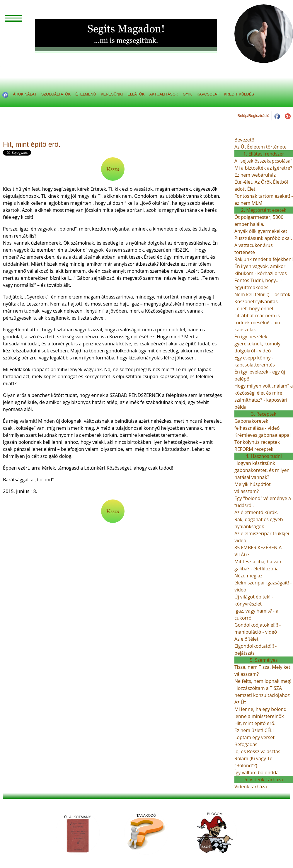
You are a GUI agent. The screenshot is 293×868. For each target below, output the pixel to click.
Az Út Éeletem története (260, 147)
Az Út (240, 702)
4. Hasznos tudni (264, 456)
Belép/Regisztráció (253, 116)
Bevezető (244, 140)
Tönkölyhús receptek (257, 442)
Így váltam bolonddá (257, 772)
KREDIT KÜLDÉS (239, 94)
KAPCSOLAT (208, 94)
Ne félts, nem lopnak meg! (263, 681)
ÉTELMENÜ (86, 94)
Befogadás (246, 744)
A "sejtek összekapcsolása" (263, 161)
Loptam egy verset (254, 737)
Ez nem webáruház (255, 175)
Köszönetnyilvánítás (256, 301)
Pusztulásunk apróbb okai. (263, 238)
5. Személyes (264, 660)
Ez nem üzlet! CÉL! (254, 730)
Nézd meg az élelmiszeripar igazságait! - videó (263, 583)
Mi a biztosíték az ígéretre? (263, 168)
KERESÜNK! (112, 94)
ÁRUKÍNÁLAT (25, 94)
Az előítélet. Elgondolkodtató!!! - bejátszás (255, 646)
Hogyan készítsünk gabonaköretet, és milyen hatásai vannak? (262, 470)
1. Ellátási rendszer (264, 154)
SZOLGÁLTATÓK (56, 94)
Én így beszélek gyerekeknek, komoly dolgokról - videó (257, 344)
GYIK (187, 94)
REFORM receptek (254, 449)
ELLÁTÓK (136, 94)
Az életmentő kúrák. (256, 512)
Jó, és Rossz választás (257, 751)
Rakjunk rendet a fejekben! (264, 259)
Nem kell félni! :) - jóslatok (262, 294)
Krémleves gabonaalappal (263, 435)
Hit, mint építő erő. (255, 723)
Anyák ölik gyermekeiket (261, 231)
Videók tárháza (251, 787)
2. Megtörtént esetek (264, 210)
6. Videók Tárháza (264, 780)
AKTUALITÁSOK (164, 94)
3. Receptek (264, 414)
